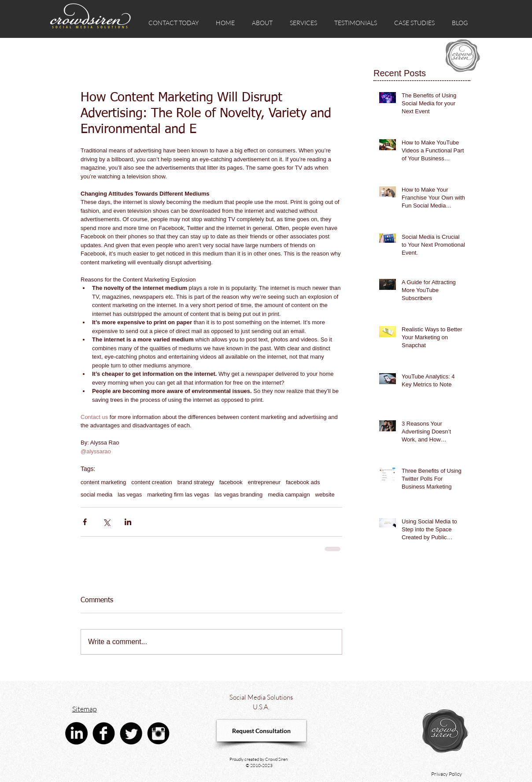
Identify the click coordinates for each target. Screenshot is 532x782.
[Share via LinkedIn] (128, 522)
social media (96, 495)
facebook (231, 482)
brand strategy (196, 482)
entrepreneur (264, 482)
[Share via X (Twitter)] (106, 522)
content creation (152, 482)
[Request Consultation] (261, 731)
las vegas (130, 495)
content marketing (103, 482)
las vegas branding (238, 495)
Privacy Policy (447, 774)
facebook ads (303, 482)
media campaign (289, 495)
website (325, 495)
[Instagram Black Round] (158, 733)
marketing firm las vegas (178, 495)
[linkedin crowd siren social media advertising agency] (76, 733)
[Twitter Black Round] (131, 733)
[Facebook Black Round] (104, 733)
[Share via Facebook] (85, 522)
